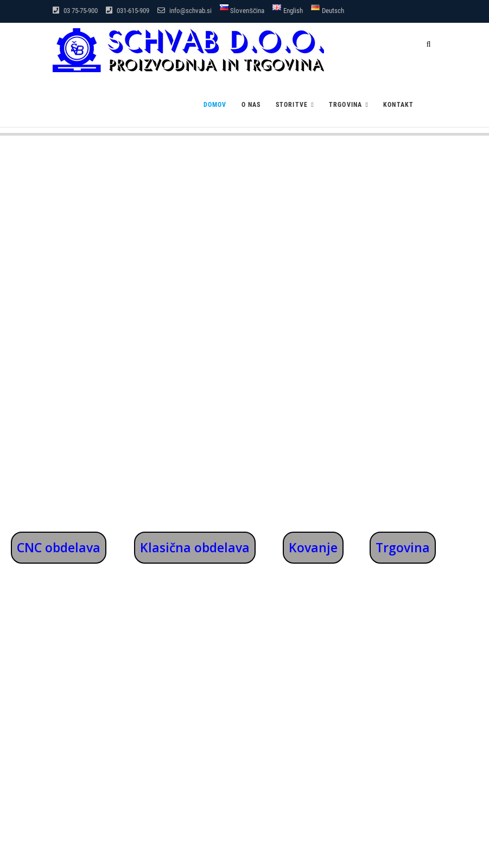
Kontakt (398, 105)
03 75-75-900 (75, 11)
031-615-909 (128, 11)
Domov (215, 105)
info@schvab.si (185, 11)
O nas (251, 105)
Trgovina (346, 105)
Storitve (292, 105)
